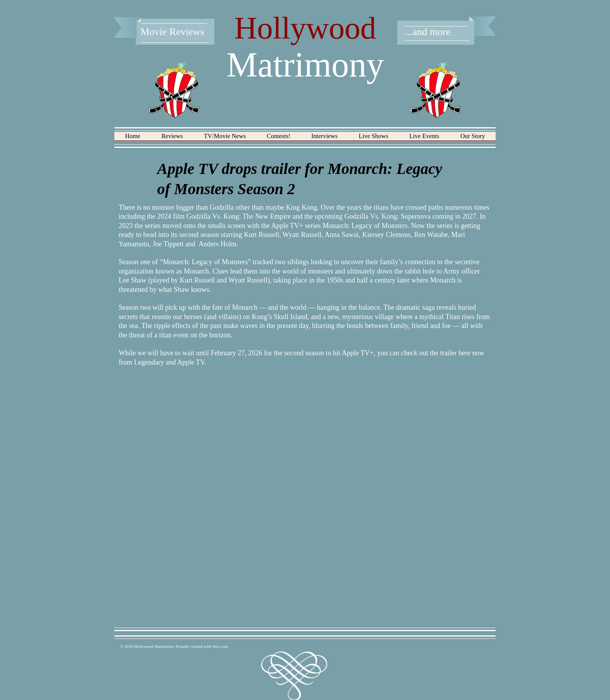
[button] (172, 139)
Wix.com (220, 646)
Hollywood (305, 28)
